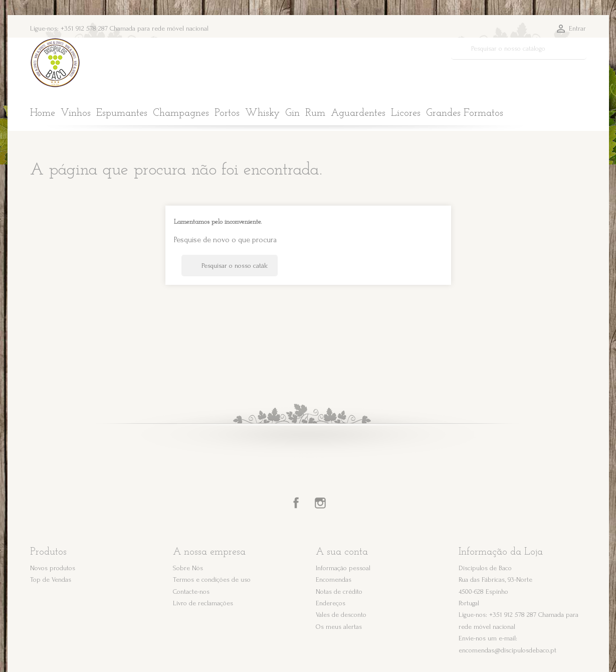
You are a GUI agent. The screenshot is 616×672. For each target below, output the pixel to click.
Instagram (320, 503)
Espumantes (122, 113)
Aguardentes (358, 113)
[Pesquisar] (519, 49)
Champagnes (181, 113)
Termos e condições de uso (212, 579)
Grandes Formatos (465, 113)
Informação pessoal (343, 568)
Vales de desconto (341, 615)
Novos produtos (53, 568)
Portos (227, 113)
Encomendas (334, 579)
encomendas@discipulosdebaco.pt (507, 650)
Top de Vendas (51, 579)
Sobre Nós (188, 568)
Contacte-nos (191, 592)
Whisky (262, 113)
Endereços (331, 603)
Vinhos (76, 113)
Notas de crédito (339, 592)
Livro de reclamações (203, 603)
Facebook (296, 503)
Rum (315, 113)
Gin (292, 113)
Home (43, 113)
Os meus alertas (339, 627)
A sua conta (342, 552)
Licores (406, 113)
